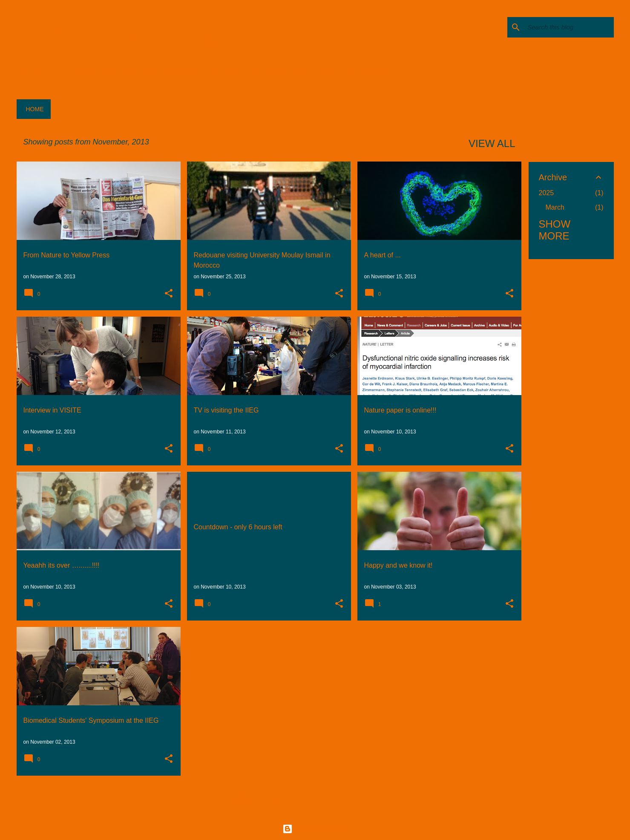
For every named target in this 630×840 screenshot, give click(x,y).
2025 (547, 193)
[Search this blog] (569, 27)
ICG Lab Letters (150, 36)
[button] (169, 294)
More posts (269, 800)
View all (492, 143)
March (555, 207)
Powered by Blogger (315, 829)
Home (35, 109)
